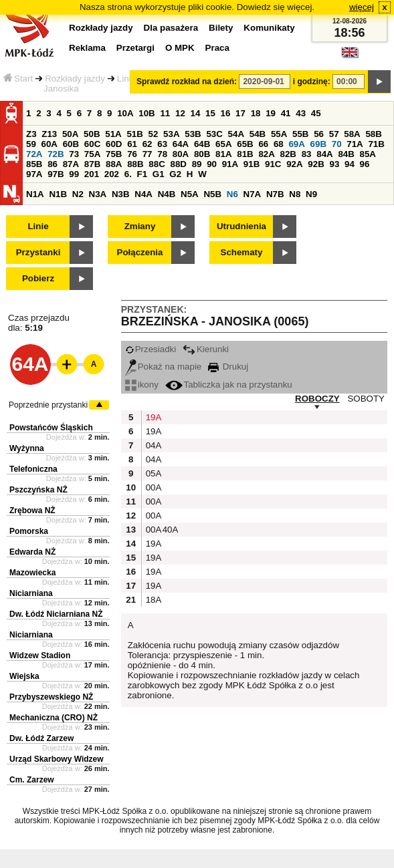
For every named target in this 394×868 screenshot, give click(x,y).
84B (346, 154)
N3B (121, 194)
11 (165, 113)
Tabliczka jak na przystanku (229, 385)
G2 (175, 174)
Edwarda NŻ (32, 552)
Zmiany (140, 226)
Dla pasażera (171, 28)
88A (114, 164)
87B (92, 164)
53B (193, 134)
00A (153, 487)
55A (279, 134)
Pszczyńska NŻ (38, 490)
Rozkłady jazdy (75, 79)
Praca (217, 48)
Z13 (49, 134)
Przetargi (135, 48)
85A (368, 154)
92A (294, 164)
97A (34, 174)
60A (50, 144)
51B (134, 134)
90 (212, 164)
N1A (35, 194)
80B (202, 154)
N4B (167, 194)
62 (147, 144)
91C (273, 164)
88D (178, 164)
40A (169, 530)
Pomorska (29, 531)
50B (92, 134)
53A (171, 134)
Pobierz (38, 278)
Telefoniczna (33, 469)
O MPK (180, 48)
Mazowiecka (32, 573)
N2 (78, 194)
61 (132, 144)
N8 (295, 194)
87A (71, 164)
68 (279, 144)
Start (18, 79)
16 (226, 113)
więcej (362, 7)
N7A (253, 194)
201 (92, 174)
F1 (142, 174)
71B (376, 144)
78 (162, 154)
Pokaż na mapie (164, 367)
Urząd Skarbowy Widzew (57, 759)
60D (114, 144)
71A (355, 144)
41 (286, 113)
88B (135, 164)
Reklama (87, 48)
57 (334, 134)
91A (230, 164)
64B (202, 144)
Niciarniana (31, 593)
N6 (232, 194)
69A (296, 144)
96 (365, 164)
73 (74, 154)
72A (34, 154)
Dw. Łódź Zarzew (41, 738)
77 (147, 154)
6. (128, 174)
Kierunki (206, 349)
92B (316, 164)
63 (162, 144)
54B (258, 134)
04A (153, 445)
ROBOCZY (317, 399)
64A (181, 144)
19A (153, 417)
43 (301, 113)
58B (373, 134)
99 (74, 174)
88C (157, 164)
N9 (311, 194)
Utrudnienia (241, 226)
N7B (275, 194)
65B (245, 144)
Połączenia (140, 252)
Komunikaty (269, 28)
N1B (58, 194)
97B (56, 174)
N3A (98, 194)
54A (236, 134)
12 (180, 113)
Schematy (242, 252)
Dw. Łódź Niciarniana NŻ (56, 614)
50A (70, 134)
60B (71, 144)
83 (307, 154)
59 (31, 144)
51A (113, 134)
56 (319, 134)
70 (337, 144)
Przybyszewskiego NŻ (51, 697)
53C (214, 134)
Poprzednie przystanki (48, 405)
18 (256, 113)
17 (240, 113)
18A (153, 600)
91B (252, 164)
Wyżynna (27, 448)
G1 (159, 174)
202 (112, 174)
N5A (190, 194)
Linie (38, 226)
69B (318, 144)
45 (316, 113)
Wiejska (24, 676)
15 (210, 113)
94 (350, 164)
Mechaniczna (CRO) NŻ (54, 718)
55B (300, 134)
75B (114, 154)
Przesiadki (151, 349)
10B (146, 113)
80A (181, 154)
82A (266, 154)
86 (53, 164)
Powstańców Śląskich (51, 428)
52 (154, 134)
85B (34, 164)
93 (334, 164)
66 (263, 144)
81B (245, 154)
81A (223, 154)
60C (92, 144)
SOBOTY (366, 399)
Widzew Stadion (40, 656)
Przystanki (38, 252)
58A (352, 134)
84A (324, 154)
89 (197, 164)
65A (223, 144)
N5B (212, 194)
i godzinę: (312, 82)
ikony (142, 385)
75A (92, 154)
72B (56, 154)
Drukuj (228, 367)
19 (271, 113)
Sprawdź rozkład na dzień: (187, 82)
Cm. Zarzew (32, 780)
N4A (143, 194)
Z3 (31, 134)
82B (288, 154)
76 (132, 154)
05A (153, 473)
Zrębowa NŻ (32, 511)
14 (196, 113)
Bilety (221, 28)
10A (125, 113)
